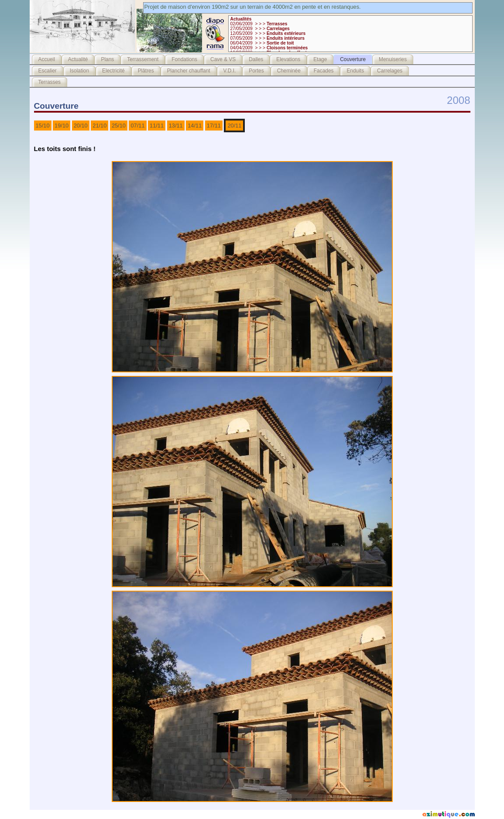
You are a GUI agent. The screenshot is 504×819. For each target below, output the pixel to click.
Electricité (113, 71)
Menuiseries (393, 59)
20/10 (81, 126)
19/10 (62, 126)
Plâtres (146, 71)
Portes (256, 71)
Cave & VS (223, 59)
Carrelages (390, 71)
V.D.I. (230, 71)
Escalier (48, 71)
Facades (324, 71)
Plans (107, 59)
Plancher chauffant (189, 71)
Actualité (78, 59)
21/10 (99, 126)
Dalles (256, 59)
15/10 (43, 126)
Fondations (184, 59)
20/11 (234, 126)
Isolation (79, 71)
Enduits (355, 71)
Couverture (353, 59)
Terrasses (50, 82)
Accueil (47, 59)
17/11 (214, 126)
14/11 (195, 126)
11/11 (157, 126)
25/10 (119, 126)
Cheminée (289, 71)
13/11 (176, 126)
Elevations (288, 59)
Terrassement (143, 59)
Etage (320, 59)
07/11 (137, 126)
